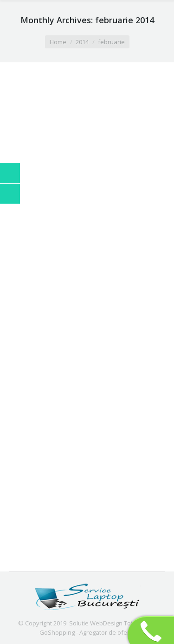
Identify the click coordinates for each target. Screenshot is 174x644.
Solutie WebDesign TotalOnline (113, 623)
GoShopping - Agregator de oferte (87, 632)
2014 (82, 42)
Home (58, 42)
